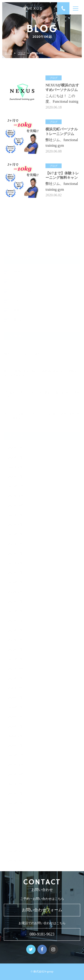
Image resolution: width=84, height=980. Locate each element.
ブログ (22, 53)
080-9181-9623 (42, 934)
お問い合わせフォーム (42, 910)
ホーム (8, 53)
